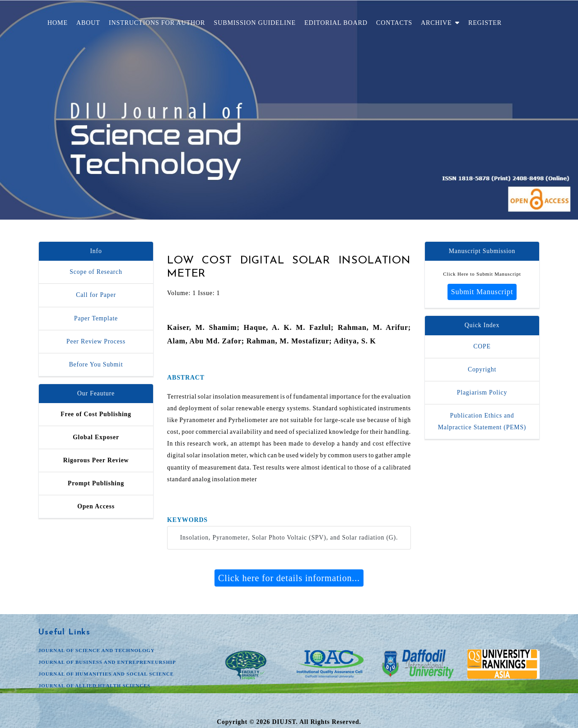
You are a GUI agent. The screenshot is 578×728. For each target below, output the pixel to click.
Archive (440, 23)
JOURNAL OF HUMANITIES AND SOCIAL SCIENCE (106, 674)
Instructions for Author (157, 23)
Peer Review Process (96, 341)
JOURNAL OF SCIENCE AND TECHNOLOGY (97, 650)
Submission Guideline (254, 23)
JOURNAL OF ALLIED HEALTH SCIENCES (94, 686)
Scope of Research (96, 272)
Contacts (394, 23)
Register (485, 23)
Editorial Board (336, 23)
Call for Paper (96, 295)
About (88, 23)
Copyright (482, 369)
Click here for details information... (289, 578)
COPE (482, 346)
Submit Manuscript (482, 292)
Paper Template (96, 318)
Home (58, 23)
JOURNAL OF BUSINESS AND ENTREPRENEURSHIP (107, 662)
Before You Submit (96, 364)
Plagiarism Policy (482, 392)
